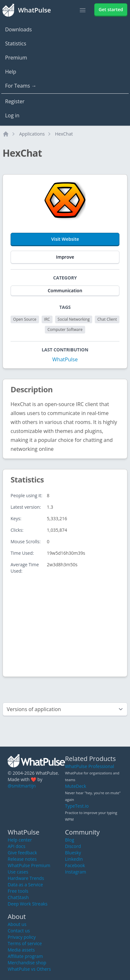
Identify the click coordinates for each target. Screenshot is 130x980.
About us (17, 924)
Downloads (18, 29)
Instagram (76, 872)
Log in (12, 115)
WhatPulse (65, 359)
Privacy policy (22, 937)
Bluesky (73, 853)
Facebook (75, 865)
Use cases (18, 872)
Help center (20, 840)
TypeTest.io (77, 806)
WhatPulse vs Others (29, 969)
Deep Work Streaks (28, 904)
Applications (32, 134)
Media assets (21, 950)
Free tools (18, 891)
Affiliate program (25, 956)
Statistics (16, 43)
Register (15, 101)
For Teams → (21, 86)
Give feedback (22, 853)
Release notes (22, 859)
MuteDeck (76, 786)
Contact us (19, 931)
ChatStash (18, 897)
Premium (16, 58)
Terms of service (25, 943)
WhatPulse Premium (29, 865)
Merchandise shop (27, 963)
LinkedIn (74, 859)
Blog (70, 840)
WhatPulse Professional (89, 766)
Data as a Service (25, 885)
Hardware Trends (26, 878)
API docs (16, 846)
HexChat (64, 134)
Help (11, 72)
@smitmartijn (22, 786)
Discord (73, 846)
